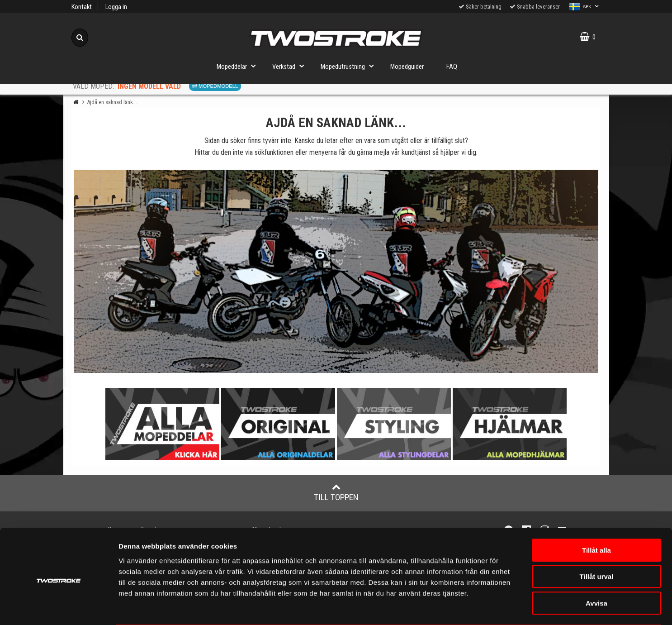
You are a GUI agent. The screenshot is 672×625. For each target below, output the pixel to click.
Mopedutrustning (350, 66)
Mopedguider (407, 67)
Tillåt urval (597, 541)
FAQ (452, 67)
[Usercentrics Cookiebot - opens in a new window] (59, 607)
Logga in (116, 7)
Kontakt (82, 7)
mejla (382, 152)
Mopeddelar (239, 66)
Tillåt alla (596, 514)
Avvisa (596, 567)
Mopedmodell (215, 86)
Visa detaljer (536, 607)
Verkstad (291, 66)
